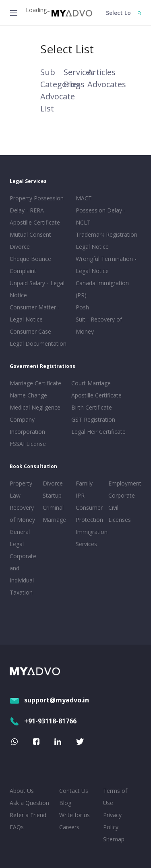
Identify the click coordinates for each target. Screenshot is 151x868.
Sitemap (114, 839)
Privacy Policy (112, 821)
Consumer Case (30, 331)
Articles (101, 72)
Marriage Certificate (35, 383)
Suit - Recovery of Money (99, 325)
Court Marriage (91, 383)
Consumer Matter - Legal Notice (35, 313)
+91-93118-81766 (43, 721)
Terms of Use (115, 797)
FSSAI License (28, 444)
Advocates (107, 84)
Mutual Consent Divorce (30, 241)
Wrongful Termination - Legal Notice (106, 265)
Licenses (120, 520)
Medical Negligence (35, 407)
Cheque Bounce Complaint (30, 265)
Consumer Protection (89, 514)
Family (84, 483)
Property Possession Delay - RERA (37, 204)
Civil (113, 508)
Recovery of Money (22, 514)
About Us (22, 791)
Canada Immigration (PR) (102, 289)
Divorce (53, 483)
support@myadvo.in (49, 700)
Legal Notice (92, 247)
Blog (65, 803)
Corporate (122, 495)
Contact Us (74, 791)
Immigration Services (91, 538)
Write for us (74, 815)
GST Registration (93, 419)
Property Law (21, 489)
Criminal (53, 508)
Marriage (54, 520)
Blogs (74, 84)
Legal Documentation (38, 344)
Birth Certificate (92, 407)
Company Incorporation (27, 426)
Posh (82, 307)
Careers (69, 827)
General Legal (20, 538)
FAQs (17, 827)
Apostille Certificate (35, 222)
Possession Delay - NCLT (101, 216)
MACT (84, 198)
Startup (52, 495)
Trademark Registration (107, 234)
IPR (80, 495)
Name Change (28, 395)
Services (79, 72)
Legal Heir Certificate (98, 432)
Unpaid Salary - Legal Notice (37, 289)
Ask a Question (29, 803)
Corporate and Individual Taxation (23, 574)
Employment (123, 483)
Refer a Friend (28, 815)
